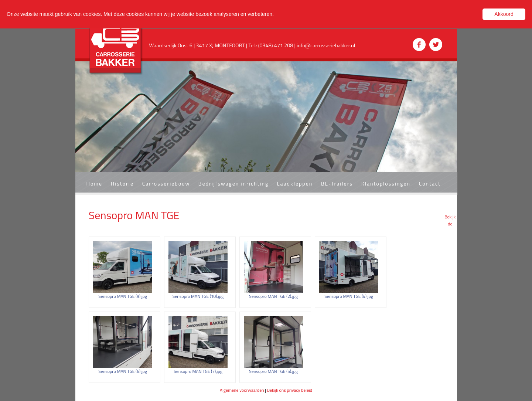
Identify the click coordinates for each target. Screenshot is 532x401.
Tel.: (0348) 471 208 (272, 45)
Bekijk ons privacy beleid (290, 390)
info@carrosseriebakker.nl (326, 45)
